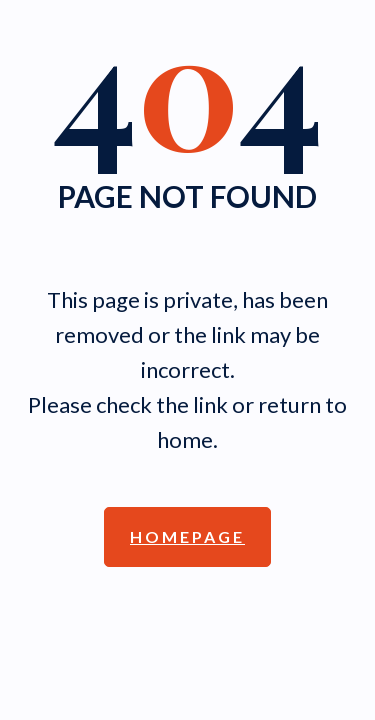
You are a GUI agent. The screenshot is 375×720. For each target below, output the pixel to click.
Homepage (187, 536)
